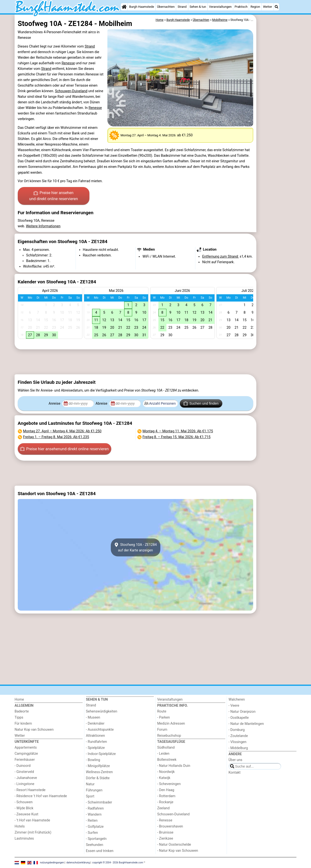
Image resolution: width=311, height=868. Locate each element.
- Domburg (237, 730)
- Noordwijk (166, 772)
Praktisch (241, 7)
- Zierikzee (165, 839)
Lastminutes (24, 839)
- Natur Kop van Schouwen (178, 851)
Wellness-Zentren (99, 772)
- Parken (164, 717)
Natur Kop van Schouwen (34, 730)
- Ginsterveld (24, 772)
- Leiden (163, 754)
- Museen (93, 717)
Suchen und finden (201, 403)
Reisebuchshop (169, 736)
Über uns (236, 760)
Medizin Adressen (171, 724)
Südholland (166, 748)
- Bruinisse (165, 832)
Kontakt (235, 773)
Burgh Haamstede (142, 7)
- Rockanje (165, 802)
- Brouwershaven (170, 826)
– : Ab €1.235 (56, 437)
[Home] (124, 7)
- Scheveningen (169, 784)
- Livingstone (24, 784)
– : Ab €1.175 (178, 431)
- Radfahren (95, 808)
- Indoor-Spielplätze (101, 754)
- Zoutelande (238, 736)
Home (19, 700)
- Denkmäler (95, 724)
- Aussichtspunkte (100, 730)
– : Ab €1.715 (177, 437)
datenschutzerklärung (78, 862)
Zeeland (163, 808)
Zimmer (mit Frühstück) (33, 832)
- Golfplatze (95, 827)
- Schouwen (24, 802)
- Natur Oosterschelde (174, 845)
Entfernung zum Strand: (220, 257)
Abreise (102, 404)
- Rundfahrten (97, 742)
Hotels (20, 826)
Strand (182, 7)
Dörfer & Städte (98, 778)
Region (255, 7)
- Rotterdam (166, 796)
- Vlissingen (238, 742)
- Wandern (94, 815)
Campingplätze (26, 754)
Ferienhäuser (25, 760)
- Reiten (92, 821)
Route (162, 711)
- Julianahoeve (26, 778)
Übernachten (166, 7)
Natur (90, 784)
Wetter (267, 7)
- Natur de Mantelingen (246, 724)
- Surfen (92, 833)
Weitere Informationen (43, 226)
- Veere (234, 706)
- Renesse (165, 820)
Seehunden (95, 845)
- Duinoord (23, 766)
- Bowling (93, 760)
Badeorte (22, 711)
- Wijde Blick (24, 808)
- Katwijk (164, 778)
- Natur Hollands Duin (174, 766)
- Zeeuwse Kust (26, 814)
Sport (90, 796)
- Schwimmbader (99, 802)
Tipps (19, 717)
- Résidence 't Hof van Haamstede (41, 796)
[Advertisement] (277, 126)
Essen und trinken (100, 851)
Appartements (26, 748)
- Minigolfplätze (98, 766)
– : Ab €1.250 (62, 431)
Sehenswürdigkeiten (102, 711)
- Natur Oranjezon (242, 712)
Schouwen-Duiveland (71, 91)
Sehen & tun (198, 7)
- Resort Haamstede (30, 790)
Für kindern (23, 724)
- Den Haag (166, 790)
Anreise (55, 404)
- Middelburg (238, 748)
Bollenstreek (167, 760)
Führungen (94, 790)
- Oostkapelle (239, 718)
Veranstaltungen (220, 7)
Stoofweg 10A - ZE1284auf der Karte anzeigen (135, 548)
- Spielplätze (95, 748)
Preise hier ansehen (53, 196)
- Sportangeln (96, 839)
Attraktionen (95, 736)
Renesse (68, 63)
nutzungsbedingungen (52, 862)
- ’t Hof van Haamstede (32, 820)
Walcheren (237, 700)
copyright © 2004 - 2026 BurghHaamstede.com (118, 862)
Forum (162, 730)
